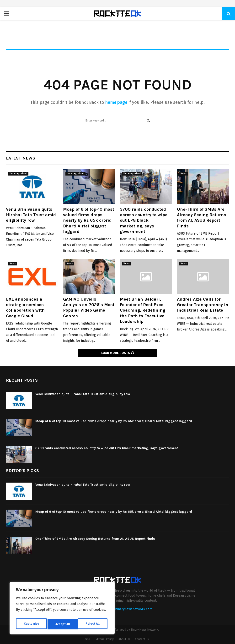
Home (86, 639)
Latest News (21, 158)
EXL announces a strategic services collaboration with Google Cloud (25, 308)
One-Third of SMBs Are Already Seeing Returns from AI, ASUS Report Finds (202, 218)
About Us (124, 639)
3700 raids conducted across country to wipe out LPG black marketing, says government (144, 220)
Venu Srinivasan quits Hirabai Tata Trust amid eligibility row (31, 215)
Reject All (63, 624)
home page (116, 102)
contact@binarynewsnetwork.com (126, 609)
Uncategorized (18, 174)
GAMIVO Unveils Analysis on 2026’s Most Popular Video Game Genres (89, 308)
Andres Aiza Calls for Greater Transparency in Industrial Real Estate (203, 305)
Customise (31, 624)
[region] (62, 609)
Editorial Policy (104, 639)
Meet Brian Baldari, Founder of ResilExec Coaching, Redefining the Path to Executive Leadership (143, 310)
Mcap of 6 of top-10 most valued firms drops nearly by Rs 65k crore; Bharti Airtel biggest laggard (89, 220)
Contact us (142, 639)
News (184, 174)
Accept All (93, 624)
